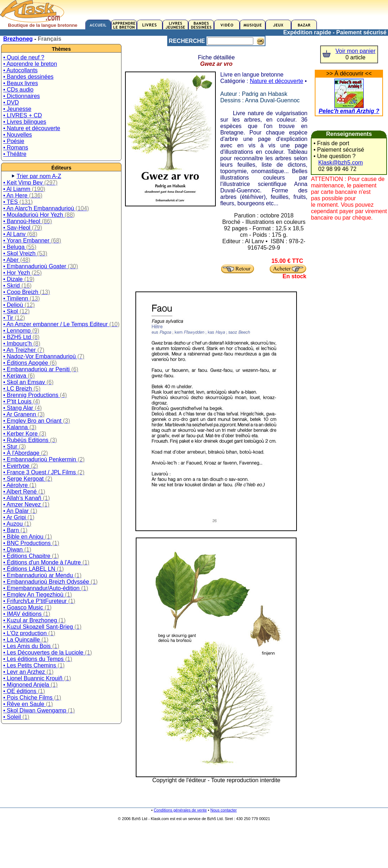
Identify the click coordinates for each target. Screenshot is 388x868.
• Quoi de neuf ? (24, 57)
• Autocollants (20, 70)
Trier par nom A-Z (39, 176)
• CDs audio (18, 90)
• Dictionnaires (22, 96)
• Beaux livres (21, 83)
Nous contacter (224, 810)
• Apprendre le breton (30, 64)
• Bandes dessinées (28, 77)
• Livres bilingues (25, 122)
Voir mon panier (355, 51)
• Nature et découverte (32, 128)
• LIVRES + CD (23, 115)
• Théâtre (15, 154)
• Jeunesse (17, 109)
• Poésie (14, 141)
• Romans (16, 148)
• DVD (11, 102)
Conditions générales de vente (180, 810)
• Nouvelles (18, 135)
